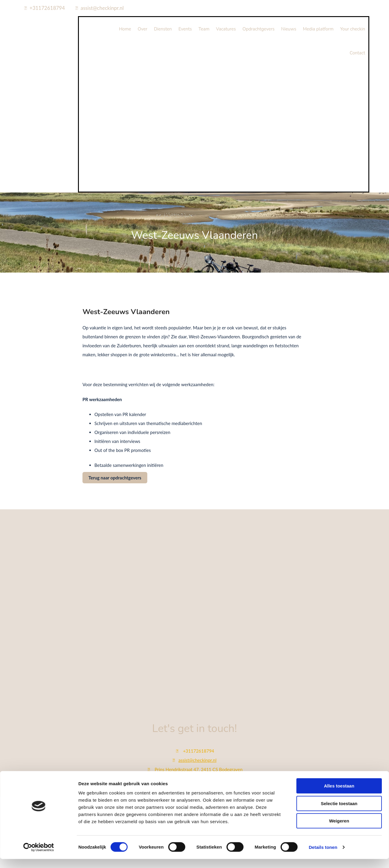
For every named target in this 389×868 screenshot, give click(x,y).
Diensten (163, 29)
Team (204, 29)
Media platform (318, 29)
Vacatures (226, 29)
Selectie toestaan (339, 622)
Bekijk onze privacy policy (194, 805)
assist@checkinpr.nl (102, 8)
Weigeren (339, 640)
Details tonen (323, 666)
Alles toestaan (339, 605)
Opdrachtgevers (258, 29)
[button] (115, 478)
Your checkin (353, 29)
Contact (357, 53)
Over (143, 29)
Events (185, 29)
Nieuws (289, 29)
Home (125, 29)
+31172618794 (47, 8)
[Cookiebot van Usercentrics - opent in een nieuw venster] (39, 667)
